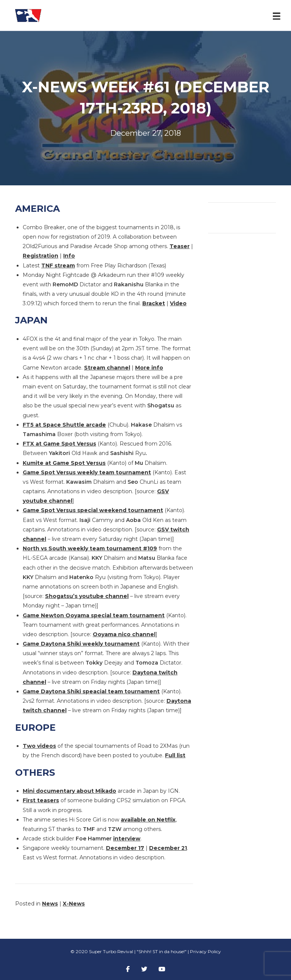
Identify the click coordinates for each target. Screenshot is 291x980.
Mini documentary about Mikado (69, 791)
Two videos (39, 746)
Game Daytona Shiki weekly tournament (81, 644)
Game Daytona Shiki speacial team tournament (91, 691)
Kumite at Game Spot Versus (64, 463)
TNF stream (58, 266)
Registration (40, 256)
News (50, 904)
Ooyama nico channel (124, 634)
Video (178, 303)
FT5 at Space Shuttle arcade (64, 425)
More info (149, 368)
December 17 (125, 848)
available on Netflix (148, 820)
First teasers (41, 800)
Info (69, 256)
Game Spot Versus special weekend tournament (93, 510)
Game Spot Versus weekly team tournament (87, 472)
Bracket (154, 303)
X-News (74, 904)
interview (127, 839)
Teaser (180, 246)
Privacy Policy (205, 951)
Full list (175, 755)
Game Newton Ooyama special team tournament (94, 615)
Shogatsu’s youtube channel (87, 596)
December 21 (168, 848)
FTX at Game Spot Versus (59, 444)
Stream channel (107, 368)
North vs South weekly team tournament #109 (90, 548)
